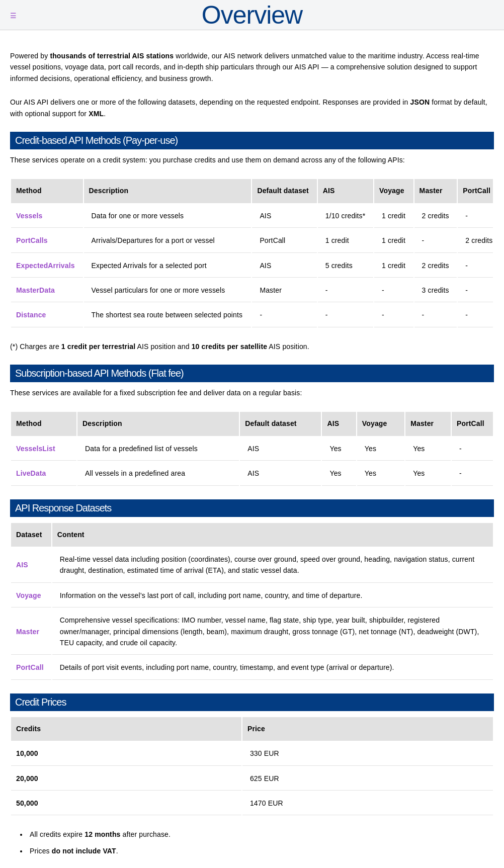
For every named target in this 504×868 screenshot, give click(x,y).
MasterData (35, 290)
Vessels (29, 216)
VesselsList (36, 449)
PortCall (30, 667)
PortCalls (32, 240)
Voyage (29, 595)
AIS (22, 565)
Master (28, 632)
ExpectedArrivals (46, 266)
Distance (31, 315)
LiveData (31, 473)
